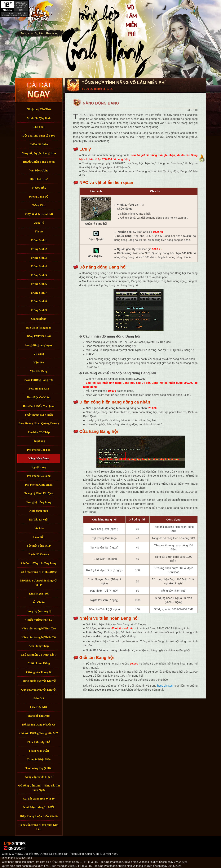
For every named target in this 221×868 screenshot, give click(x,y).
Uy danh (39, 354)
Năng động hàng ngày (39, 345)
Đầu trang (202, 158)
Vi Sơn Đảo (39, 188)
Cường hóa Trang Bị (39, 672)
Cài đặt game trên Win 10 (39, 799)
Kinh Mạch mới (39, 594)
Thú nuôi (39, 127)
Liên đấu (39, 537)
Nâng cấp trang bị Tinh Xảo (39, 628)
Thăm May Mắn (39, 751)
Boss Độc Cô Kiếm (39, 397)
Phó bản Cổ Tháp (39, 432)
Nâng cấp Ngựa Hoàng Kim (39, 153)
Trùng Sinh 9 (39, 310)
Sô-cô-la (39, 528)
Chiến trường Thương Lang (39, 563)
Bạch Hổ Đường (39, 554)
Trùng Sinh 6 (39, 284)
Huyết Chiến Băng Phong (39, 162)
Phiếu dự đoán (39, 144)
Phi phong (39, 441)
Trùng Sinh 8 (39, 301)
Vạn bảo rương (39, 170)
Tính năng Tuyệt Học (39, 768)
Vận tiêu (39, 362)
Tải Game (39, 90)
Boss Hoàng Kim (39, 389)
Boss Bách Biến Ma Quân (39, 406)
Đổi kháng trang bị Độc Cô (39, 725)
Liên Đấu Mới (39, 707)
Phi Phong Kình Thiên (39, 485)
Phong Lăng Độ (39, 197)
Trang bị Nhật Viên (39, 759)
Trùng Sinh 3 (39, 258)
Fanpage (51, 33)
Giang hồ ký (39, 319)
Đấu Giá (39, 698)
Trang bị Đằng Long (39, 502)
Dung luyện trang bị (39, 611)
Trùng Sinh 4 (39, 266)
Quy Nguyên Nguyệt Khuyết (39, 690)
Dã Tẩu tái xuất (39, 520)
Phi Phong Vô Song (39, 476)
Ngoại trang (39, 467)
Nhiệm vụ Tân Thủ (39, 109)
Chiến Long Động (39, 663)
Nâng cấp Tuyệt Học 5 (39, 777)
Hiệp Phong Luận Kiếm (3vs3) (39, 816)
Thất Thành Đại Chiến (39, 415)
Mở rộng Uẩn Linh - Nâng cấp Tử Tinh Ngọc (39, 788)
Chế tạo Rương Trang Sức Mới (39, 733)
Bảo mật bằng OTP (39, 546)
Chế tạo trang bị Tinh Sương (39, 572)
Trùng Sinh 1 (39, 240)
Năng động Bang (39, 458)
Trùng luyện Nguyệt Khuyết (39, 681)
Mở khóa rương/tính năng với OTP (39, 583)
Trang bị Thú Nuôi (39, 716)
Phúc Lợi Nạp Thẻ (39, 742)
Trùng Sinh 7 (39, 293)
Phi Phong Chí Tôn (39, 450)
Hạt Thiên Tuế (39, 179)
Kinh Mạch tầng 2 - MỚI (39, 807)
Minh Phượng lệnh (39, 118)
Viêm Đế (39, 223)
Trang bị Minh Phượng (39, 493)
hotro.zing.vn (165, 686)
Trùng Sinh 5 (39, 275)
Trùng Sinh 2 (39, 249)
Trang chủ (34, 15)
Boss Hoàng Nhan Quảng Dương (39, 423)
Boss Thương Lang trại (39, 380)
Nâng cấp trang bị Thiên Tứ (39, 637)
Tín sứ (39, 231)
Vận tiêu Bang (39, 371)
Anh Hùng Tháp (39, 646)
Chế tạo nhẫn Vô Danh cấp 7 (39, 655)
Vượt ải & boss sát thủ (39, 214)
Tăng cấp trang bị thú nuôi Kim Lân (39, 827)
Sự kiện (39, 33)
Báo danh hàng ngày (39, 328)
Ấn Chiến (39, 602)
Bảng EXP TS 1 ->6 (39, 336)
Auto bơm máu (39, 511)
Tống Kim (39, 205)
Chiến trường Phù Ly (39, 620)
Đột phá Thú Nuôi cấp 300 (39, 136)
